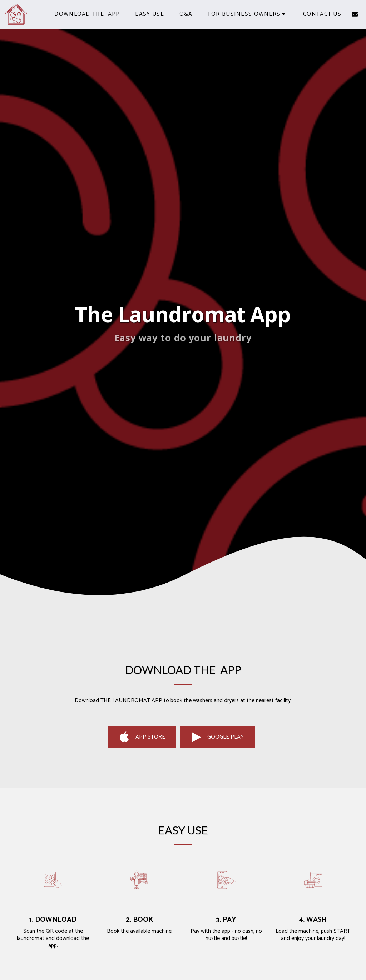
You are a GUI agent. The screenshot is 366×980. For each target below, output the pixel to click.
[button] (248, 14)
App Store (142, 737)
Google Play (217, 737)
